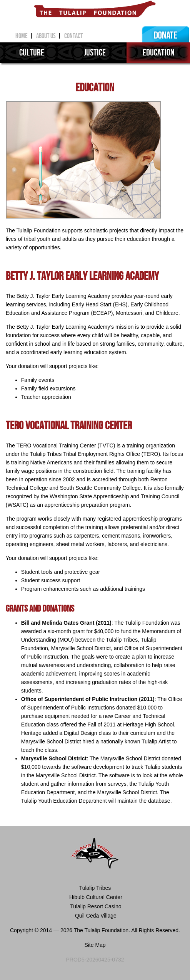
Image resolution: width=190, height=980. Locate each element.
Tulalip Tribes (95, 888)
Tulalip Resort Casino (95, 906)
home (24, 36)
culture (32, 53)
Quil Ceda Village (95, 916)
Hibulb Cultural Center (95, 897)
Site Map (95, 945)
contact (73, 36)
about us (49, 36)
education (158, 53)
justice (95, 53)
